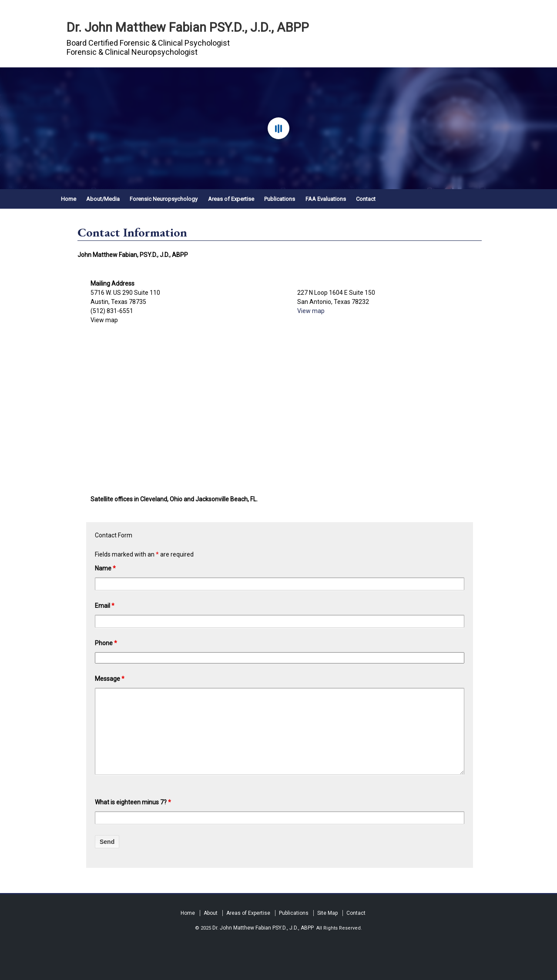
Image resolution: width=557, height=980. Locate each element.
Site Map (327, 913)
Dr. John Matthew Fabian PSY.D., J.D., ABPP (188, 27)
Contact (366, 199)
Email (105, 606)
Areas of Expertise (231, 199)
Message (110, 679)
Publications (280, 199)
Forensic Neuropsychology (164, 199)
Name (105, 568)
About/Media (103, 199)
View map (104, 320)
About (211, 913)
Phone (106, 643)
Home (69, 199)
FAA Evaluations (326, 199)
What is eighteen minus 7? (133, 802)
